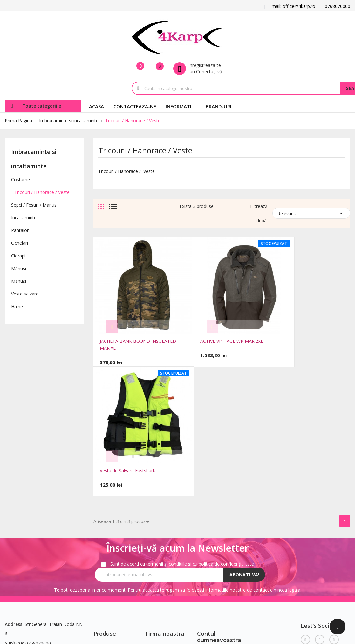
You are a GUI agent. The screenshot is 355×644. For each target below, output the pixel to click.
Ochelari (20, 243)
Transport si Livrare (165, 503)
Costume (20, 179)
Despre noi (157, 541)
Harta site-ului (108, 541)
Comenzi (206, 518)
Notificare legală (162, 512)
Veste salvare (25, 294)
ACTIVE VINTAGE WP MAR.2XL (217, 326)
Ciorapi (18, 256)
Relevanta (311, 212)
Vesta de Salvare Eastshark (299, 326)
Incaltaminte (24, 218)
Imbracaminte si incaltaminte (34, 159)
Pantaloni (21, 230)
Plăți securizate (161, 550)
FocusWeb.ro (57, 593)
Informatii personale (218, 509)
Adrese (204, 538)
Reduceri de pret (110, 503)
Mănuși (19, 268)
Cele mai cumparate (114, 522)
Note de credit (212, 528)
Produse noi (106, 512)
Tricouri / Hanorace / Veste (42, 192)
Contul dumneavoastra (219, 491)
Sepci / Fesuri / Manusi (34, 205)
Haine (17, 306)
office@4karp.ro (21, 516)
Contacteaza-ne (110, 531)
